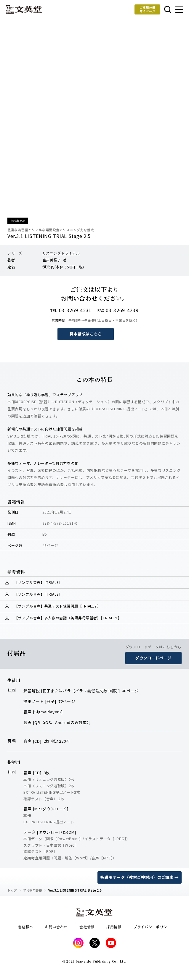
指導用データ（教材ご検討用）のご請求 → (140, 877)
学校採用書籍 (33, 890)
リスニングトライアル (61, 253)
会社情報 (87, 927)
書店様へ (26, 927)
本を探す (168, 9)
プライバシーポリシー (152, 927)
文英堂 (24, 9)
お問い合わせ (56, 927)
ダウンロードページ (153, 658)
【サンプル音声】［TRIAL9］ (38, 594)
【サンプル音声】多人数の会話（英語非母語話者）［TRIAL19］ (68, 618)
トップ (12, 890)
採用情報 (114, 927)
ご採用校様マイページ (148, 9)
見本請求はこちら (86, 334)
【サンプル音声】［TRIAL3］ (38, 582)
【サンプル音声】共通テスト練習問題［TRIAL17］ (57, 606)
